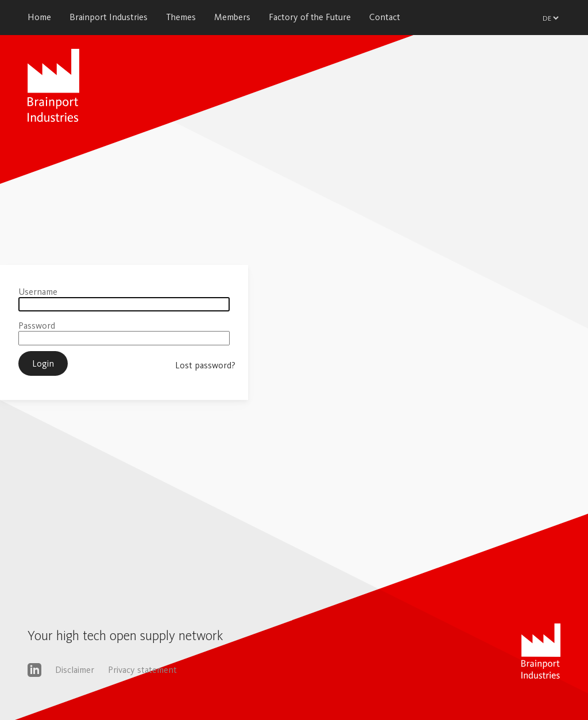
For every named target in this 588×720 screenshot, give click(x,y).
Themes (181, 17)
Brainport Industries (109, 17)
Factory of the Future (310, 17)
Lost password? (205, 365)
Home (39, 17)
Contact (385, 17)
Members (232, 17)
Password (37, 326)
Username (38, 292)
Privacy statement (142, 670)
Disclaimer (75, 670)
